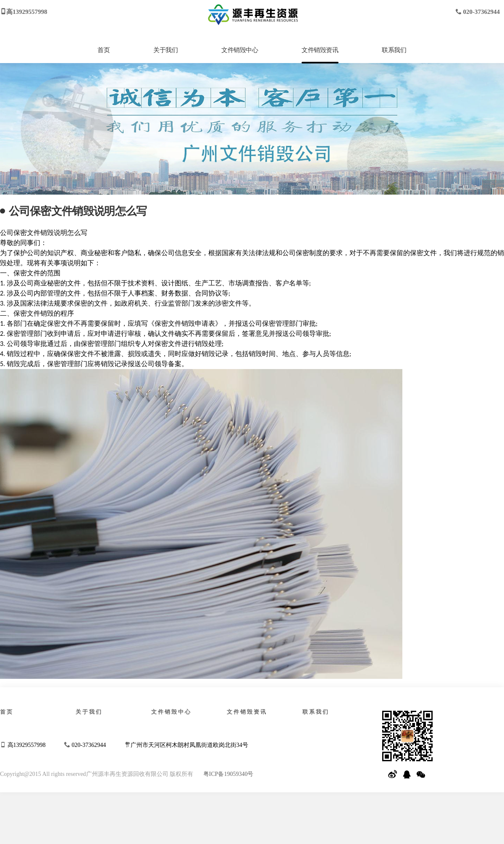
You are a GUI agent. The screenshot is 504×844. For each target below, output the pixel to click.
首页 (104, 50)
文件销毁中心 (240, 50)
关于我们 (165, 50)
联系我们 (394, 50)
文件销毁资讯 (320, 50)
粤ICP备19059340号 (228, 774)
